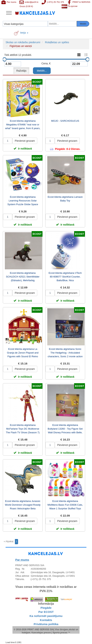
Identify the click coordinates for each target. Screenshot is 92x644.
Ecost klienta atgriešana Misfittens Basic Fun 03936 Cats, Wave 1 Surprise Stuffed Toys (65, 505)
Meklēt (83, 24)
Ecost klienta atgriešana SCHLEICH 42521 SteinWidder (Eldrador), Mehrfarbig (23, 277)
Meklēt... (42, 71)
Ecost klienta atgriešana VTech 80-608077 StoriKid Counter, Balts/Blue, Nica (65, 277)
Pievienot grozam (25, 141)
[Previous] (9, 542)
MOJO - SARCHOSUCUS (65, 121)
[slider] (4, 59)
